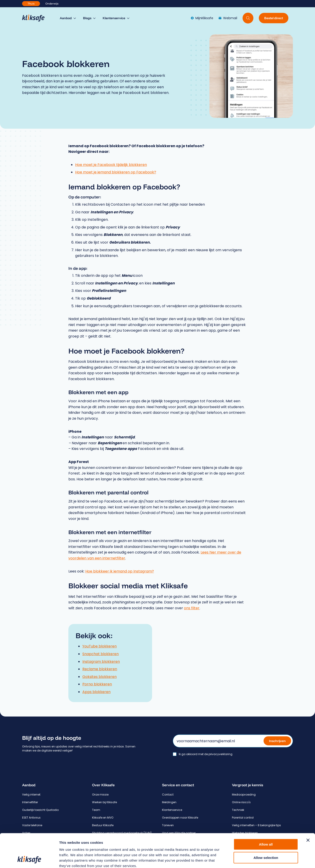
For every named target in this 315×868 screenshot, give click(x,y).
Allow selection (266, 826)
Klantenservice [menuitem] (114, 18)
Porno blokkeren (97, 684)
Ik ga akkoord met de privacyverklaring (206, 754)
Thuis (31, 3)
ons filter (192, 608)
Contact (168, 795)
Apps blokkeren (96, 692)
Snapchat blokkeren (101, 654)
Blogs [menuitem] (87, 18)
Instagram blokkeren (101, 662)
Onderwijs (52, 3)
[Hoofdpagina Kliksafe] (36, 18)
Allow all (266, 813)
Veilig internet (31, 795)
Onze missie (100, 795)
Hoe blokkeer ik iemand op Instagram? (120, 571)
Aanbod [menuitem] (66, 18)
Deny (266, 839)
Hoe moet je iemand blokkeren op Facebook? (116, 172)
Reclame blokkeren (100, 669)
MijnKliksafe (202, 18)
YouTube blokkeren (100, 646)
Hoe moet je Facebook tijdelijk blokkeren (111, 165)
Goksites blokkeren (100, 677)
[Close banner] (308, 809)
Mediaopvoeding (244, 795)
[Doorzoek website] (248, 18)
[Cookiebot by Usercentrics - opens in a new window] (29, 859)
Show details (237, 859)
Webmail (228, 18)
